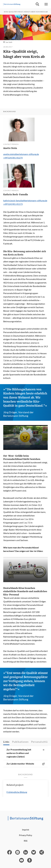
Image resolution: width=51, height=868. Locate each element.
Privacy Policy (26, 835)
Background (9, 112)
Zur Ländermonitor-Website (26, 764)
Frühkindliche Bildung (17, 792)
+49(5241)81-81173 (13, 204)
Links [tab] (6, 742)
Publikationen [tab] (20, 742)
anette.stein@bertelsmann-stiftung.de (21, 154)
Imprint (26, 830)
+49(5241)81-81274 (13, 158)
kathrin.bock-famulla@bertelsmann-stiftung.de (25, 200)
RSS (26, 841)
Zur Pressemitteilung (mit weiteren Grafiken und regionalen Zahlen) (26, 753)
